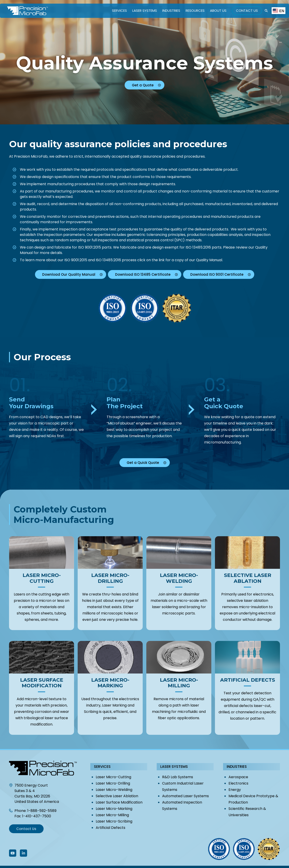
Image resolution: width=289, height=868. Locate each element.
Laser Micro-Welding (114, 790)
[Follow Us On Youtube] (13, 853)
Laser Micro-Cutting (113, 777)
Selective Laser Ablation (117, 796)
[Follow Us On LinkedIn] (23, 853)
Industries (171, 11)
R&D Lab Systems (178, 777)
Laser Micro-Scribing (114, 821)
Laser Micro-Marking (114, 809)
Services (119, 11)
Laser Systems (145, 11)
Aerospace (238, 777)
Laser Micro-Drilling (113, 783)
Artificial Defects (111, 828)
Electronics (238, 783)
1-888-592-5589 (42, 811)
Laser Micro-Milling (112, 815)
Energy (235, 790)
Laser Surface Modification (119, 802)
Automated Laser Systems (185, 796)
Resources (195, 11)
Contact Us (247, 11)
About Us (218, 11)
